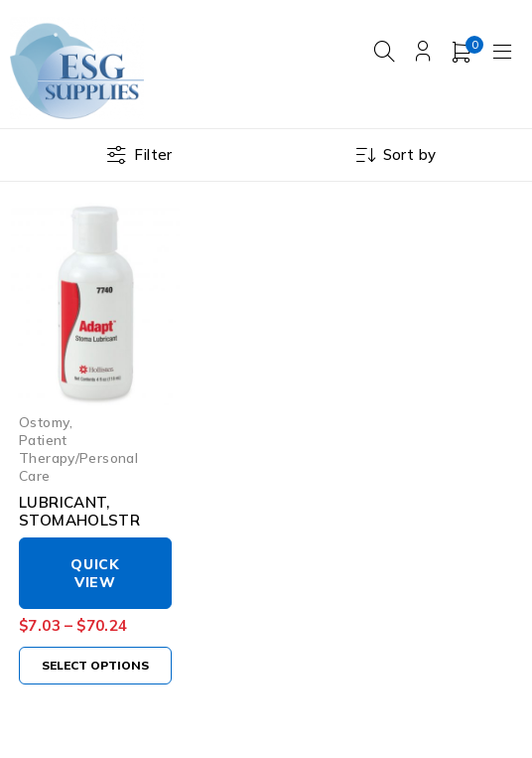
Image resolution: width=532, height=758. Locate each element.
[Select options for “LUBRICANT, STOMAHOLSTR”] (95, 666)
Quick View (95, 573)
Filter (153, 154)
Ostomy (44, 422)
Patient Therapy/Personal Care (78, 457)
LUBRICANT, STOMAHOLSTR (79, 511)
